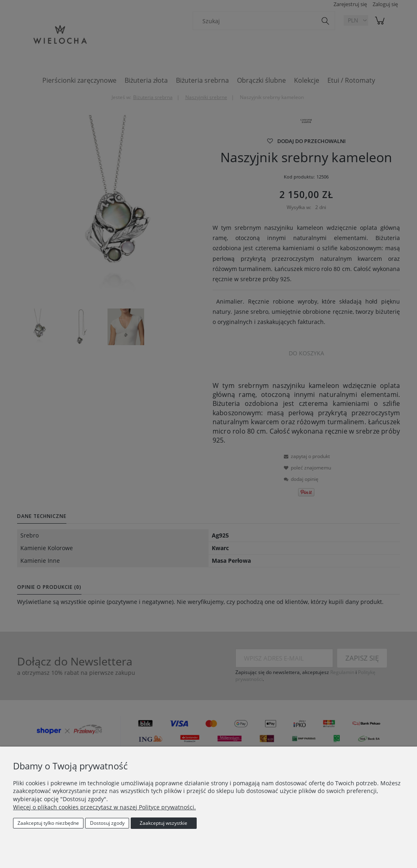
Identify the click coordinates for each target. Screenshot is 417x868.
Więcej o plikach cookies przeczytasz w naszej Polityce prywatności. (104, 807)
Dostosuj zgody (107, 823)
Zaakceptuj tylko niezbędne (48, 823)
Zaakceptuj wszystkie (164, 823)
